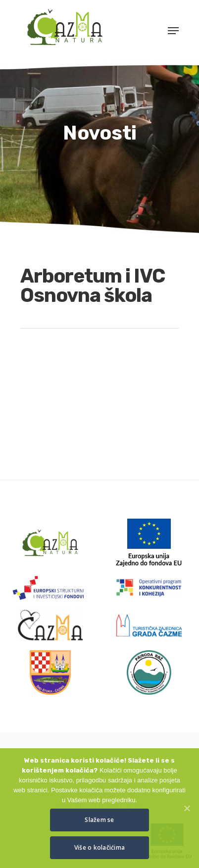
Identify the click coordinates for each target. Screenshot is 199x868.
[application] (99, 392)
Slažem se (99, 820)
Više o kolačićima (99, 847)
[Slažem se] (187, 808)
